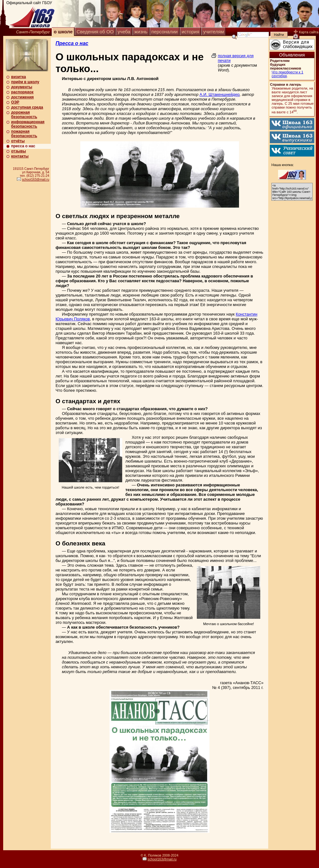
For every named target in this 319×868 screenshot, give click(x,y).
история (190, 32)
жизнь (141, 32)
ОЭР (15, 102)
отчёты (18, 141)
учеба (124, 32)
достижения (22, 97)
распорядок (22, 92)
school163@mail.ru (36, 180)
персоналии (165, 32)
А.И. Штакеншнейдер (220, 94)
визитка (19, 77)
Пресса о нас (72, 43)
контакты (20, 156)
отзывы (19, 151)
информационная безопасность (28, 124)
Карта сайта (306, 32)
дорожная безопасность (24, 115)
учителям (213, 32)
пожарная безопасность (24, 134)
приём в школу (25, 82)
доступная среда (27, 107)
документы (22, 87)
